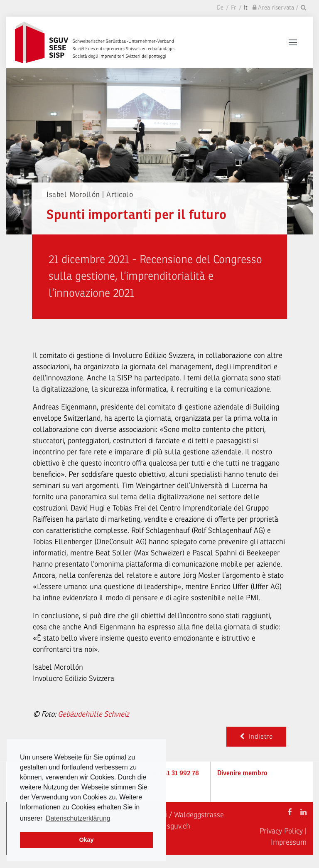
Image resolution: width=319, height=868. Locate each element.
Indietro (256, 737)
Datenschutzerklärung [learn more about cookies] (78, 818)
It (246, 8)
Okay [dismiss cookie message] (86, 840)
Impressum (289, 842)
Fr (234, 8)
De (220, 8)
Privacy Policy (281, 831)
